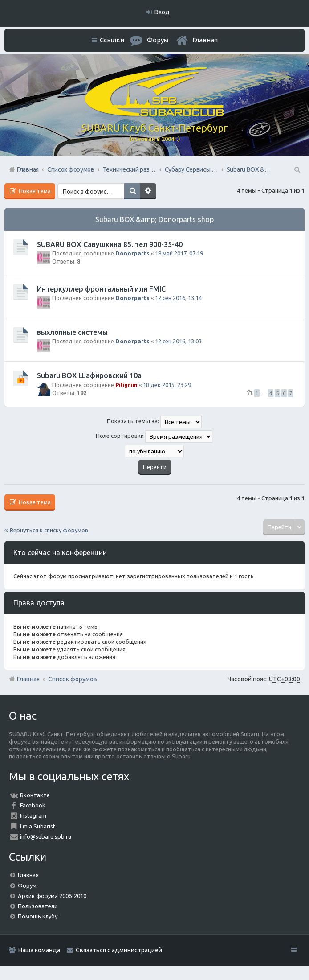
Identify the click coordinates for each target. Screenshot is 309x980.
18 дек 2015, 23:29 (167, 385)
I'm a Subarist (38, 826)
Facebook (33, 805)
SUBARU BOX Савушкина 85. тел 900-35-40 (110, 244)
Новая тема (34, 191)
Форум (27, 885)
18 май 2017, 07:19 (179, 253)
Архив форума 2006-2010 (52, 896)
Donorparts (132, 253)
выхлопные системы (72, 332)
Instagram (33, 815)
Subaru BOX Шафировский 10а (89, 375)
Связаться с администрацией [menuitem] (119, 950)
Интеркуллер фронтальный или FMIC (101, 289)
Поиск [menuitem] (297, 169)
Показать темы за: (154, 422)
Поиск (132, 191)
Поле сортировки (154, 436)
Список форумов (73, 679)
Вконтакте (35, 795)
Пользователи (38, 906)
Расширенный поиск (148, 191)
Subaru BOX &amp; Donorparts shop (154, 219)
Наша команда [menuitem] (39, 950)
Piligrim (126, 385)
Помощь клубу (38, 916)
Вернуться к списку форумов (49, 530)
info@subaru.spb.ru (46, 836)
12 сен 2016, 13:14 (178, 298)
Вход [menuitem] (162, 12)
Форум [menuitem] (158, 40)
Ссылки (112, 40)
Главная (205, 40)
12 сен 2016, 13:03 (178, 341)
